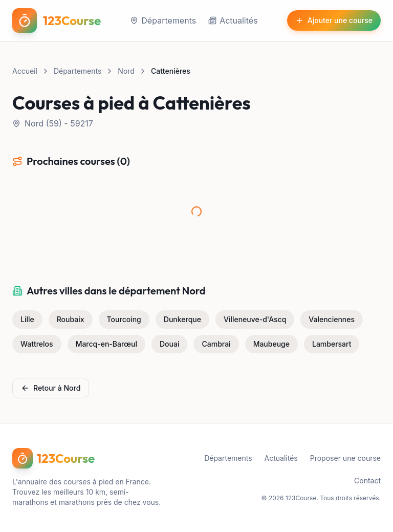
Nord (126, 71)
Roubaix (71, 319)
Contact (367, 481)
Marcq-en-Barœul (106, 344)
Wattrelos (37, 344)
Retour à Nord (51, 388)
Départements (163, 20)
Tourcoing (124, 319)
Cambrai (216, 344)
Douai (169, 344)
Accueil (25, 71)
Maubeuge (271, 344)
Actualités (233, 20)
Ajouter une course (334, 20)
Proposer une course (345, 458)
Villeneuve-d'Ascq (255, 319)
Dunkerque (182, 319)
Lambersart (332, 344)
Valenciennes (332, 319)
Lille (27, 319)
